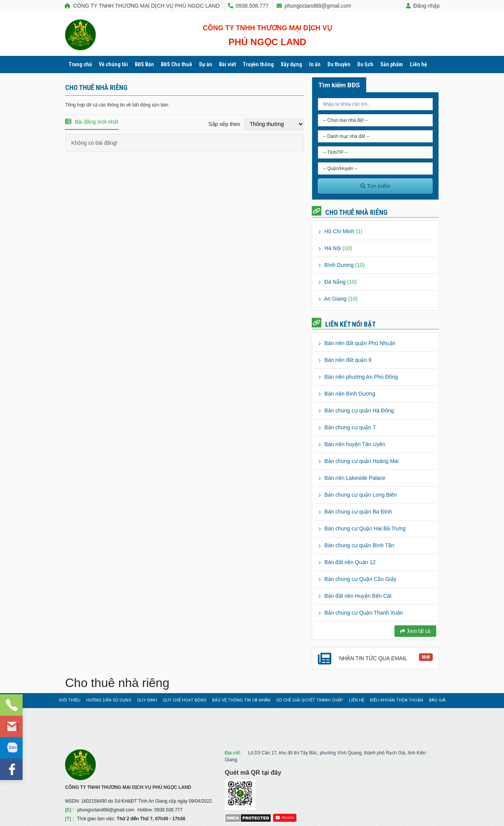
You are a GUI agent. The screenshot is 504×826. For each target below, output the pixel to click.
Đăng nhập (423, 6)
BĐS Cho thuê (177, 64)
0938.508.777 (248, 6)
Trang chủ (80, 64)
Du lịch (365, 64)
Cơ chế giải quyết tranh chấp (310, 700)
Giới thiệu (70, 700)
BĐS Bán (144, 64)
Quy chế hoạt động (185, 700)
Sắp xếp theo (224, 124)
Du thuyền (339, 64)
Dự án (206, 64)
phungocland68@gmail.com (314, 6)
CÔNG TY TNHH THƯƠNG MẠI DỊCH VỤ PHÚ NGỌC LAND (142, 6)
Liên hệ (418, 64)
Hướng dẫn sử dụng (109, 700)
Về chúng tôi (113, 64)
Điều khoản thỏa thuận (397, 700)
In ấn (315, 64)
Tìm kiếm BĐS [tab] (339, 85)
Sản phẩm (392, 64)
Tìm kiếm (376, 186)
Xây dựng (291, 64)
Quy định (147, 700)
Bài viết (227, 64)
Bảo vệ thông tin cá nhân (241, 700)
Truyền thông (258, 64)
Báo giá (437, 700)
